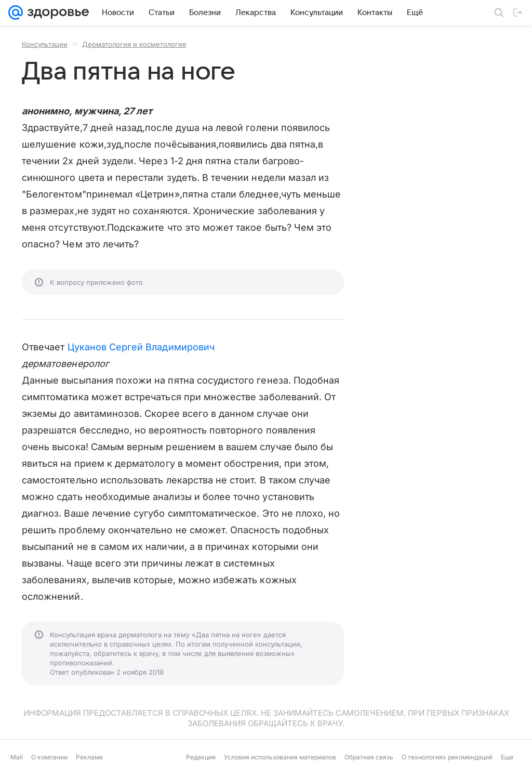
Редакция (201, 757)
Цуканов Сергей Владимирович (141, 347)
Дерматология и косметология (134, 44)
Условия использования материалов (280, 757)
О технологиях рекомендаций (447, 757)
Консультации (45, 44)
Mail (17, 757)
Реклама (89, 757)
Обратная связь (369, 757)
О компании (49, 757)
